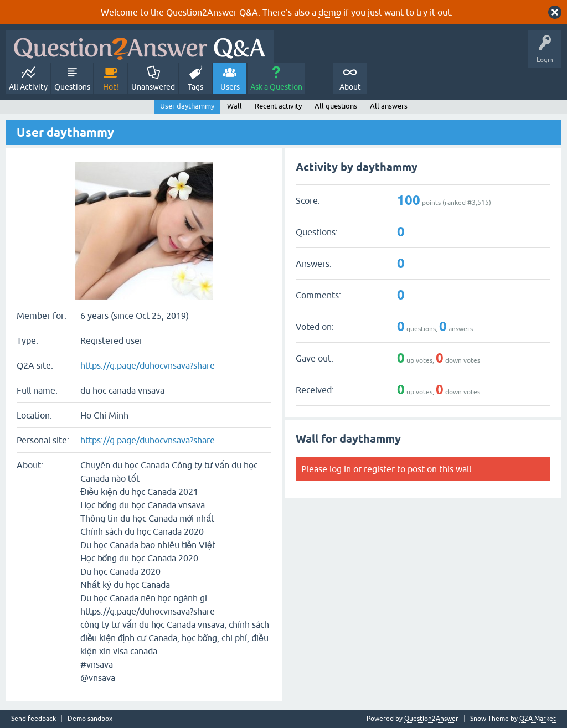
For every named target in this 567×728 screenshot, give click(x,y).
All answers (389, 106)
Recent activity (278, 106)
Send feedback (33, 719)
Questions (72, 87)
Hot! (111, 87)
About (350, 87)
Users (230, 87)
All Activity (28, 87)
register (379, 469)
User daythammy (187, 106)
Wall (234, 106)
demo (330, 12)
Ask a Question (276, 87)
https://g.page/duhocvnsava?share (148, 365)
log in (340, 469)
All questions (336, 106)
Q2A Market (538, 719)
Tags (195, 87)
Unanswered (153, 87)
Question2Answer (431, 719)
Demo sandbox (90, 719)
